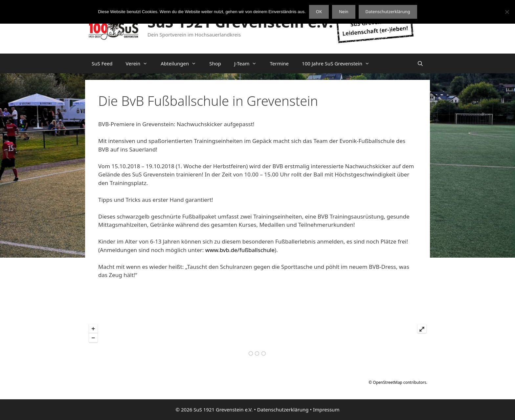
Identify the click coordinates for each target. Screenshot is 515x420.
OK (319, 12)
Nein (344, 12)
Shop (215, 63)
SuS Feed (102, 63)
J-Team (249, 63)
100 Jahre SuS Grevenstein (339, 63)
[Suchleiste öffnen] (420, 63)
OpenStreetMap (387, 382)
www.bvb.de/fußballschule (240, 250)
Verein (140, 63)
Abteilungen (182, 63)
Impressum (326, 409)
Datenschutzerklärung (283, 409)
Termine (279, 63)
